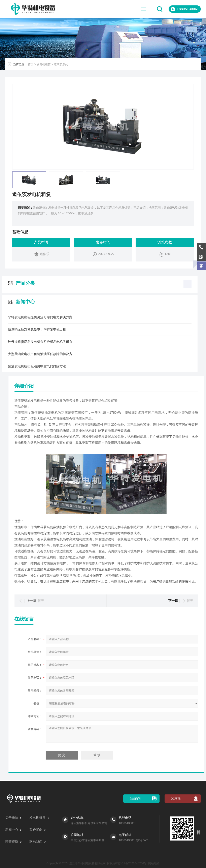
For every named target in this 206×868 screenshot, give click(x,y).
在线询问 (135, 856)
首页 (36, 66)
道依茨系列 (67, 66)
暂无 (168, 601)
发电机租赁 (49, 66)
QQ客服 (176, 856)
